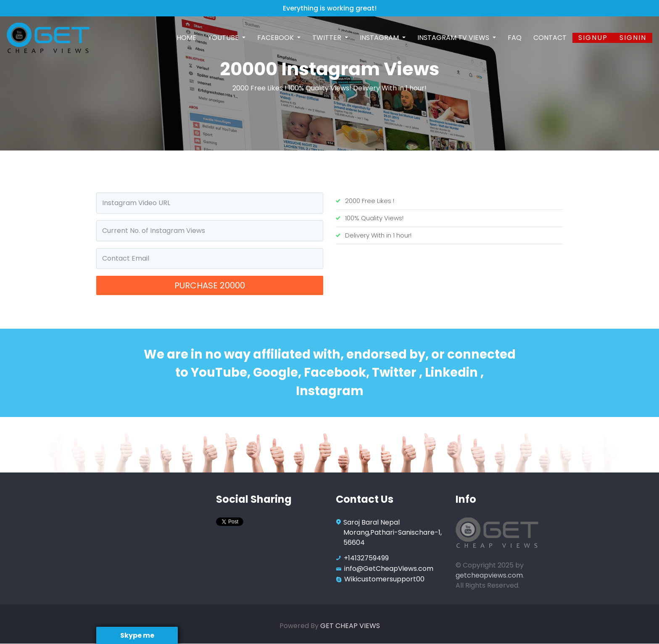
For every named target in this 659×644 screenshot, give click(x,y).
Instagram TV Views (454, 38)
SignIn (633, 38)
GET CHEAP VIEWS (350, 626)
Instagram (380, 38)
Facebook (276, 38)
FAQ (515, 38)
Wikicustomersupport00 (384, 579)
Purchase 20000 (210, 285)
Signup (593, 38)
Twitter (328, 38)
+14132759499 (366, 558)
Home (186, 38)
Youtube (224, 38)
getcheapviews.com (489, 575)
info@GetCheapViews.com (389, 569)
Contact (550, 38)
